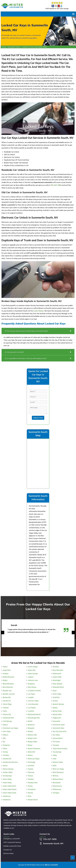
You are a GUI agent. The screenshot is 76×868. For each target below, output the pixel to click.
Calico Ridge (7, 704)
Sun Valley (56, 735)
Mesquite (31, 728)
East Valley (7, 731)
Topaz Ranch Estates (60, 749)
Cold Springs (7, 721)
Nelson (30, 755)
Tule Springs (57, 752)
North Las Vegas (34, 759)
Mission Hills (32, 735)
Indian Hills (32, 670)
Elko (4, 738)
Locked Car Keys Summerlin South (34, 47)
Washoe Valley (58, 762)
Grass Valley (7, 779)
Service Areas (8, 853)
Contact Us (8, 850)
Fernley (5, 752)
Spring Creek (57, 711)
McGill (30, 721)
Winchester (57, 783)
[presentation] (3, 633)
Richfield (56, 667)
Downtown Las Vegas (10, 728)
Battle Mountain (8, 677)
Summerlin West (58, 728)
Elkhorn (5, 735)
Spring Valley (57, 714)
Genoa (5, 766)
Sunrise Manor (58, 738)
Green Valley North (9, 786)
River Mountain (58, 670)
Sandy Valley (57, 677)
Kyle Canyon (32, 687)
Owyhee (30, 769)
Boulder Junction (9, 694)
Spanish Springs (58, 704)
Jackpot (31, 677)
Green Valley (7, 783)
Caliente (6, 708)
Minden (30, 731)
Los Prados (32, 708)
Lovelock (31, 711)
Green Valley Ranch (10, 789)
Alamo (5, 667)
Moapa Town (32, 738)
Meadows (31, 725)
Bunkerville (7, 697)
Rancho (30, 793)
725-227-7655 (50, 839)
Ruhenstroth (57, 674)
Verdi (54, 759)
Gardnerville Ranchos (10, 762)
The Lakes (56, 742)
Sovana (55, 701)
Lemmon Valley (33, 701)
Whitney (55, 776)
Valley (55, 755)
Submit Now (38, 418)
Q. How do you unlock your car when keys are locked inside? (38, 331)
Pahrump (31, 772)
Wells (55, 766)
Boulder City (7, 691)
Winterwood (57, 789)
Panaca (30, 776)
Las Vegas (31, 694)
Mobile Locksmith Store (12, 846)
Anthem (6, 674)
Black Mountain (8, 684)
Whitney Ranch (58, 779)
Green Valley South (9, 793)
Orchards (31, 766)
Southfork (56, 697)
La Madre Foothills (34, 691)
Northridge (31, 762)
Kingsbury (31, 684)
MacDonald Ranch (34, 714)
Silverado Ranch (58, 687)
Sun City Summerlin (60, 731)
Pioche (30, 786)
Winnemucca (57, 786)
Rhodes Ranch (33, 800)
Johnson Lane (33, 680)
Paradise (31, 779)
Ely (4, 742)
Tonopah (56, 745)
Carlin (5, 711)
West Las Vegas (58, 769)
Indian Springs (33, 674)
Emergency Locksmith (12, 839)
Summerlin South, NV (53, 843)
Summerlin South (14, 47)
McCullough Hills (34, 718)
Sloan (55, 691)
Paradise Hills (33, 783)
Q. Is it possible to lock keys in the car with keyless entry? (38, 358)
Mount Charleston (34, 749)
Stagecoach (57, 718)
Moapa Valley (32, 742)
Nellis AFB (31, 752)
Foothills (6, 755)
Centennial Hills (8, 718)
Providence (32, 789)
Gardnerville (7, 759)
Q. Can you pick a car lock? (38, 352)
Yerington (56, 793)
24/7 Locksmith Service (12, 842)
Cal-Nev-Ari (7, 701)
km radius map (38, 463)
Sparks (55, 708)
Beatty (5, 680)
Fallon (5, 749)
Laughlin (31, 697)
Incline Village (33, 667)
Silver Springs (57, 684)
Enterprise (6, 745)
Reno (29, 796)
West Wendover (58, 772)
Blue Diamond (8, 687)
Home (4, 47)
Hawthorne (7, 796)
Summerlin (56, 721)
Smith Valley (57, 694)
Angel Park (7, 670)
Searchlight (57, 680)
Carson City (7, 714)
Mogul (30, 745)
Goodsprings (7, 776)
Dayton (5, 725)
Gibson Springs (8, 769)
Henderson (7, 800)
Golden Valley (8, 772)
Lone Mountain (33, 704)
